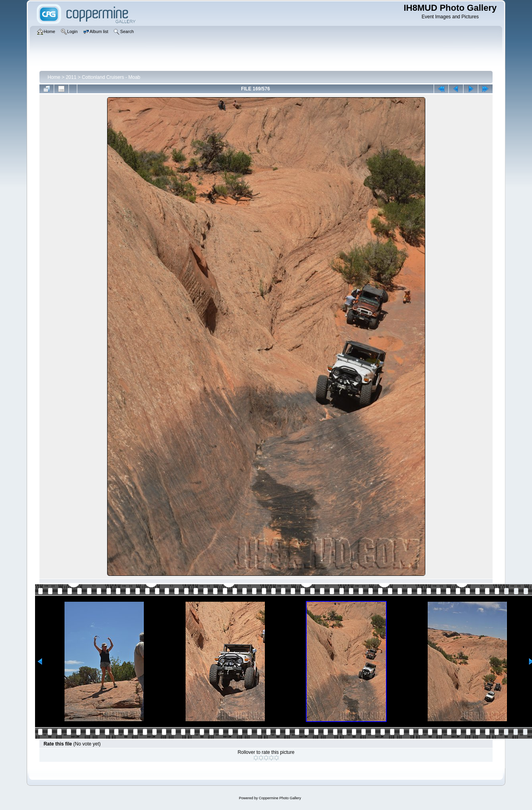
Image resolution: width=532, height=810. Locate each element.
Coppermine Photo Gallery (280, 798)
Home (54, 77)
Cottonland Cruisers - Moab (111, 77)
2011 (71, 77)
